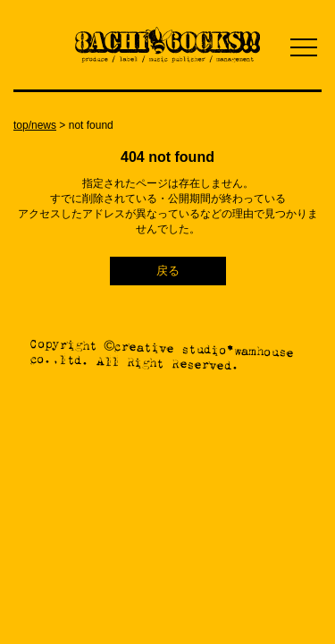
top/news (35, 125)
